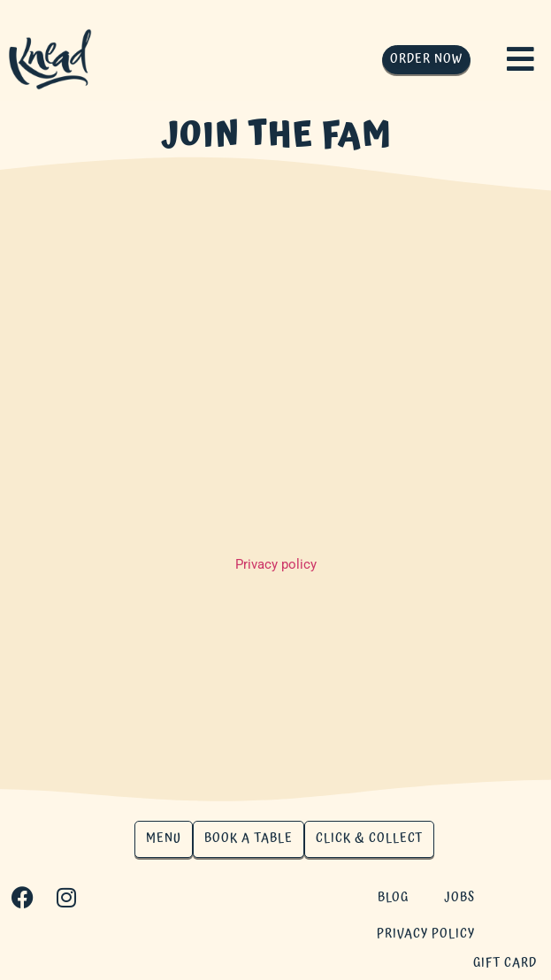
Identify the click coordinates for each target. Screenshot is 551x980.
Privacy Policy (426, 934)
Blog (393, 898)
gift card (505, 963)
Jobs (459, 898)
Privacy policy (276, 564)
